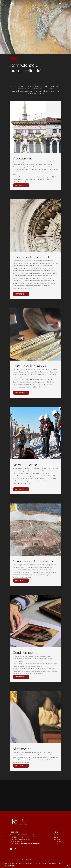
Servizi (56, 837)
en (55, 4)
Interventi (57, 839)
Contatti (57, 843)
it (52, 4)
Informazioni (11, 865)
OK (68, 865)
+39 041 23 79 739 (17, 837)
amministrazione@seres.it (22, 839)
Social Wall (58, 841)
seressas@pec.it (18, 841)
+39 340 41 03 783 (31, 837)
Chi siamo (57, 835)
